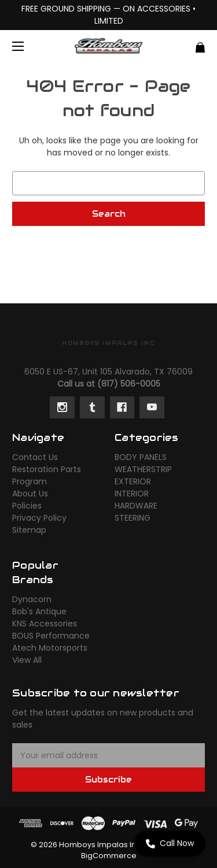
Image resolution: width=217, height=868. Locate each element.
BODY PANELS (141, 457)
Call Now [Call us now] (170, 843)
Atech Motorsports (50, 648)
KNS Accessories (45, 624)
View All (27, 660)
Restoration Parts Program (47, 475)
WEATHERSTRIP (143, 469)
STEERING (133, 518)
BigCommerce (109, 856)
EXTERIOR (133, 481)
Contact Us (35, 457)
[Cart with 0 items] (185, 43)
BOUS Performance (51, 636)
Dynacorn (32, 599)
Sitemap (29, 530)
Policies (27, 506)
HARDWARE (136, 506)
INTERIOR (132, 494)
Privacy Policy (39, 518)
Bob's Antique (39, 611)
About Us (30, 494)
